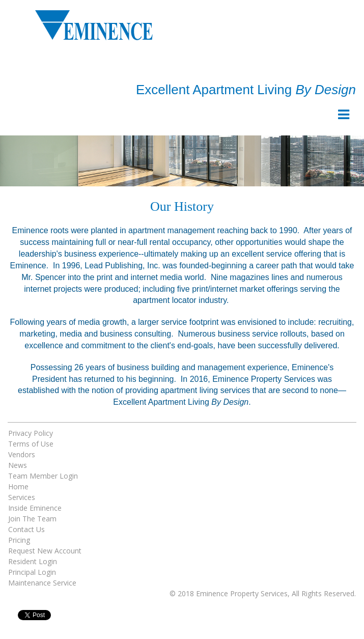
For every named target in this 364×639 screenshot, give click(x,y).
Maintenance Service (42, 583)
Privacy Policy (31, 433)
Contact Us (26, 529)
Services (22, 497)
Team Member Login (43, 476)
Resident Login (33, 561)
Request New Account (45, 551)
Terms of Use (31, 444)
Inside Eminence (35, 508)
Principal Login (32, 572)
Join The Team (32, 519)
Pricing (19, 540)
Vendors (22, 454)
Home (18, 487)
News (18, 465)
